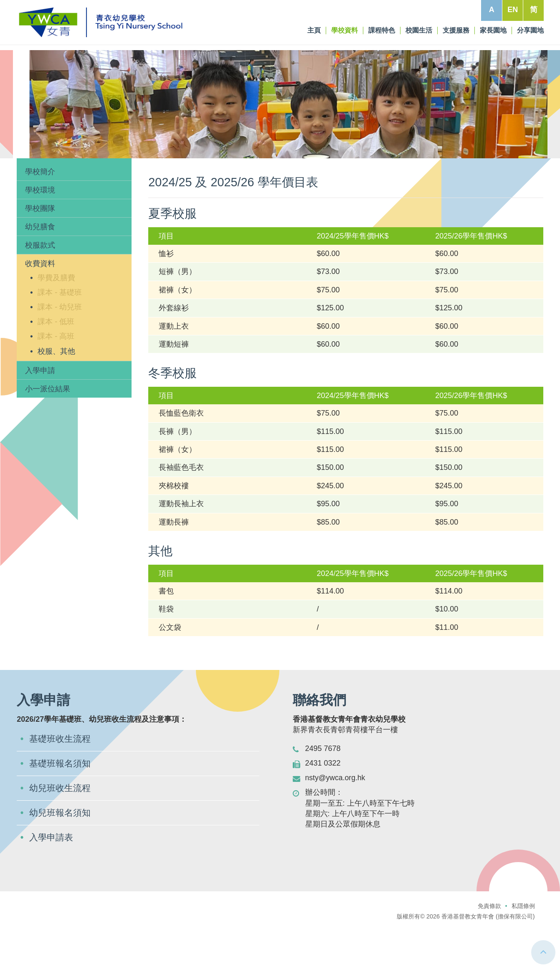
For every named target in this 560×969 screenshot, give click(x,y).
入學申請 (40, 408)
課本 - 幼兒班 (60, 345)
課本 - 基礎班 (60, 330)
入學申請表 (52, 877)
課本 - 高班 (56, 375)
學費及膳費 (56, 316)
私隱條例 (523, 946)
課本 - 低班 (56, 360)
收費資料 (83, 171)
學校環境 (40, 228)
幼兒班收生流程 (61, 827)
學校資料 (52, 171)
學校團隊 (40, 246)
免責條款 (489, 946)
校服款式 (40, 284)
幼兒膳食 (40, 265)
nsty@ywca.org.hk (336, 816)
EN (512, 10)
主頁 (27, 171)
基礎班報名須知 (61, 802)
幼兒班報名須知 (61, 852)
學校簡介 (40, 210)
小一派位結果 (48, 427)
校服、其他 (56, 389)
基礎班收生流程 (61, 777)
